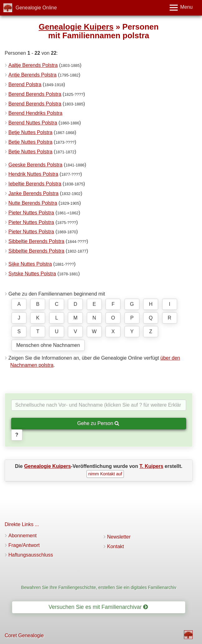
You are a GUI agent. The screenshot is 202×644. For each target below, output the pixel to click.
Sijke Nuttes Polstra (30, 264)
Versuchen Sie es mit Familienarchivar (98, 607)
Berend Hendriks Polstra (35, 113)
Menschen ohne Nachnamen (48, 345)
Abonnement (23, 536)
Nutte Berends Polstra (33, 203)
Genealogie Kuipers (76, 27)
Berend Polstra (25, 84)
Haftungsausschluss (31, 555)
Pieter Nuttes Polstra (31, 213)
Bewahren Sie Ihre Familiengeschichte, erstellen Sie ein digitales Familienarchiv (99, 587)
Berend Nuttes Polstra (33, 123)
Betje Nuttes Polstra (30, 132)
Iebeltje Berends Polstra (35, 184)
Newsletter (119, 537)
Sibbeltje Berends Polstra (36, 241)
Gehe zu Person (98, 423)
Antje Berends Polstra (33, 75)
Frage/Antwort (24, 545)
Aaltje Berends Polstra (33, 65)
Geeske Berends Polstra (35, 165)
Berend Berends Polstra (35, 94)
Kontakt (115, 546)
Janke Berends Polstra (33, 193)
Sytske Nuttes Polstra (32, 274)
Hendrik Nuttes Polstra (33, 174)
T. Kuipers (151, 466)
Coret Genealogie (24, 635)
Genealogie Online (36, 8)
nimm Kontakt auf (105, 474)
